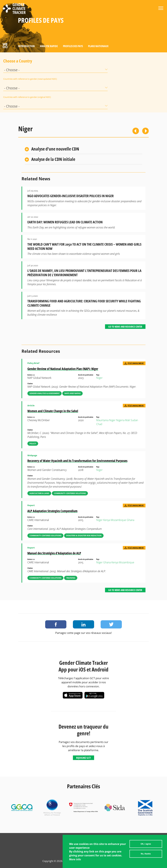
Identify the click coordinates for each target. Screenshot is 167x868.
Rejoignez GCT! (83, 758)
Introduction (26, 46)
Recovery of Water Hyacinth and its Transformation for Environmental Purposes (77, 461)
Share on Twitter (111, 624)
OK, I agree (146, 845)
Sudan (134, 420)
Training (71, 578)
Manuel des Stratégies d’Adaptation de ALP (54, 553)
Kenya (107, 520)
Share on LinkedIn (83, 624)
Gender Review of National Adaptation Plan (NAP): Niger (63, 369)
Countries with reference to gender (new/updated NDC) (11, 79)
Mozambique (118, 520)
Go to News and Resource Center (125, 327)
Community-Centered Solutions (70, 493)
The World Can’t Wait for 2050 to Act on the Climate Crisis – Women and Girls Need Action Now (84, 246)
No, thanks (146, 855)
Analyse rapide (49, 46)
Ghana (130, 520)
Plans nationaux (98, 46)
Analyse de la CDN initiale (53, 159)
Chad (99, 424)
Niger (99, 378)
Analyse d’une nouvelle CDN (55, 149)
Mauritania (102, 420)
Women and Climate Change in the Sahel (53, 411)
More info (75, 861)
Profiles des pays (73, 46)
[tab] (83, 149)
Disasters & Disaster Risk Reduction (84, 535)
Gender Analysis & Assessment (45, 393)
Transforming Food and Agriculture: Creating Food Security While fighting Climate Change (84, 303)
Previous (136, 131)
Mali (128, 420)
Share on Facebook (56, 624)
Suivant (145, 131)
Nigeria (120, 420)
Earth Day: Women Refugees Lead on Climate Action (65, 222)
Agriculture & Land (39, 493)
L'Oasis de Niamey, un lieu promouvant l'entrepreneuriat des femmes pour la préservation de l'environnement (84, 273)
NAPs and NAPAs (72, 393)
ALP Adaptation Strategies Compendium (52, 511)
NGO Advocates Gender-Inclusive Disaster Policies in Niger (71, 196)
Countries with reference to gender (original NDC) (11, 97)
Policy (33, 443)
